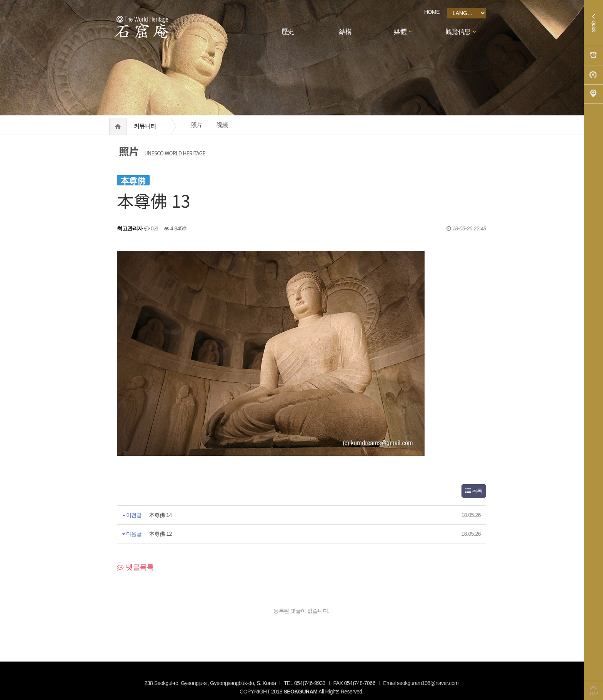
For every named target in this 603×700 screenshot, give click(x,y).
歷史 (288, 32)
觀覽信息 (458, 32)
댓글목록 (135, 567)
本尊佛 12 (160, 534)
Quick (593, 23)
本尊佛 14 (160, 515)
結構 (346, 32)
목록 (474, 491)
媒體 (400, 32)
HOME (432, 12)
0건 (152, 228)
